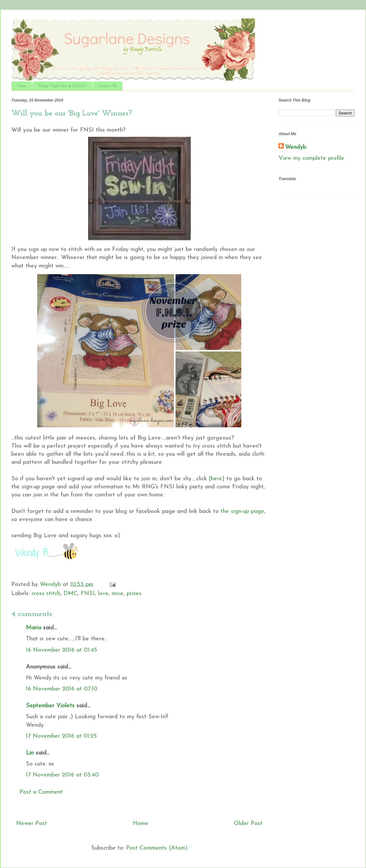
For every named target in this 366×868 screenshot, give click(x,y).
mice (118, 594)
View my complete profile (311, 158)
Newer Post (32, 824)
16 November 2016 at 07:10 (62, 689)
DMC (70, 594)
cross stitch (46, 594)
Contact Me (108, 86)
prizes (134, 594)
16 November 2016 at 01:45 (62, 650)
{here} (217, 479)
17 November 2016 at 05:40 (62, 775)
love (103, 594)
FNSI (88, 594)
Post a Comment (41, 792)
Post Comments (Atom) (157, 848)
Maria (34, 628)
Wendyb (296, 147)
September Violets (50, 706)
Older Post (248, 824)
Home (22, 86)
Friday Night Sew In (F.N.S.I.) (62, 86)
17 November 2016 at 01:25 (61, 736)
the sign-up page (241, 511)
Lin (30, 753)
